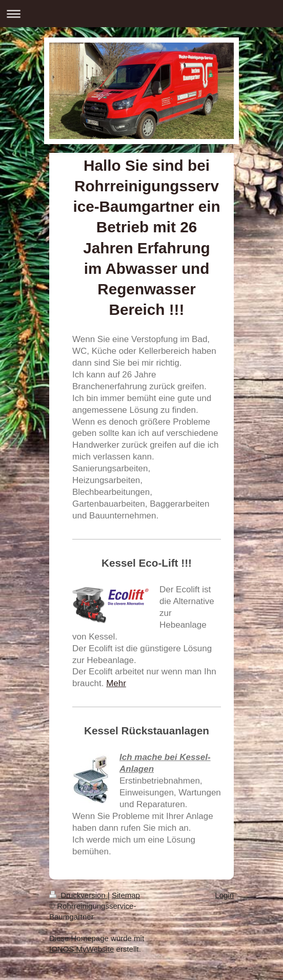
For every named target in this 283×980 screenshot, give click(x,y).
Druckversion (78, 895)
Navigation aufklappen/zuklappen (141, 14)
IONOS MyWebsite (82, 949)
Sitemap (126, 895)
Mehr (116, 683)
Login (224, 895)
